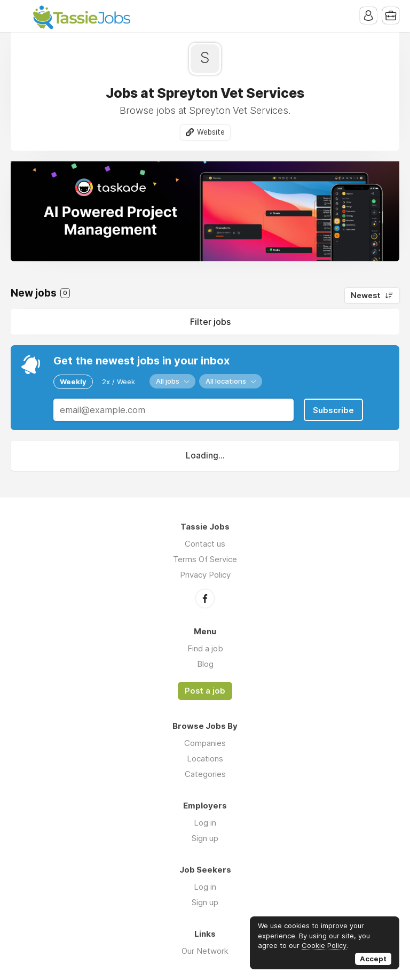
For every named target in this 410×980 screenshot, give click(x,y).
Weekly (73, 382)
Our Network (205, 951)
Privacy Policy (205, 575)
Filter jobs (210, 322)
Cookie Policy (324, 945)
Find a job (205, 648)
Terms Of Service (205, 559)
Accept (373, 959)
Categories (205, 774)
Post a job (205, 691)
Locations (205, 759)
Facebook (205, 598)
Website (211, 132)
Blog (205, 664)
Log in (205, 823)
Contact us (205, 544)
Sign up (205, 838)
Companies (205, 743)
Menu (19, 16)
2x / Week (119, 382)
